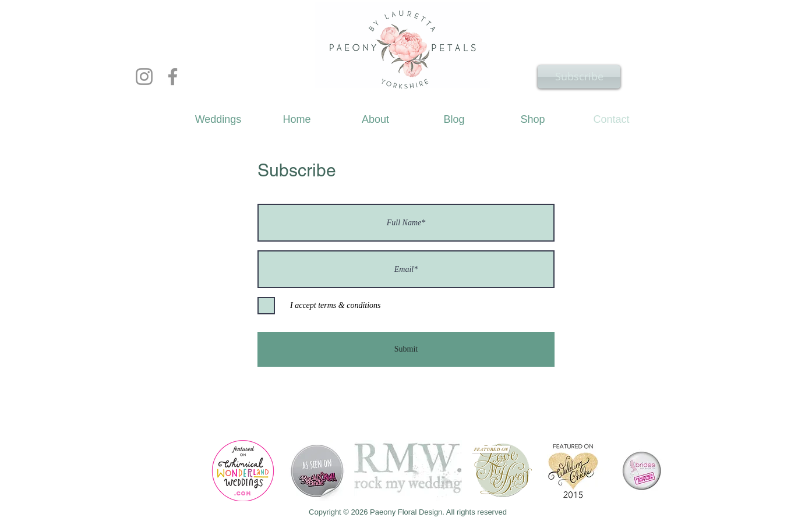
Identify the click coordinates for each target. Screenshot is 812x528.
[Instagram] (144, 77)
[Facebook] (173, 77)
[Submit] (406, 349)
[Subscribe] (579, 77)
